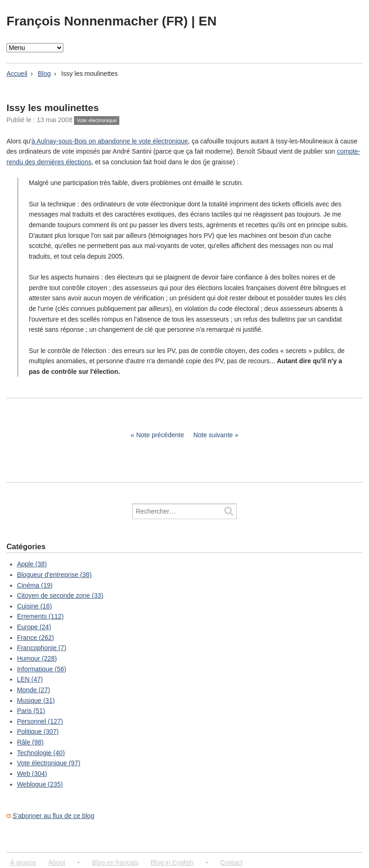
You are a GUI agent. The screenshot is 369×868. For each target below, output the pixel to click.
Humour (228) (37, 658)
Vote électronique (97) (49, 763)
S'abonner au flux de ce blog (53, 816)
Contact (231, 862)
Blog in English (172, 862)
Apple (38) (32, 564)
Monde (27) (34, 690)
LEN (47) (30, 679)
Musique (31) (36, 701)
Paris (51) (31, 711)
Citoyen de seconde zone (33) (60, 595)
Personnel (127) (40, 721)
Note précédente (160, 435)
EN (207, 21)
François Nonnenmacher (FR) (99, 21)
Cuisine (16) (34, 606)
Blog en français (115, 862)
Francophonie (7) (42, 648)
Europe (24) (34, 627)
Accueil (17, 74)
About (57, 862)
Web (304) (32, 774)
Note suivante (213, 435)
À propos (23, 862)
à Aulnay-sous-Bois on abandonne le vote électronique (110, 141)
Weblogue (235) (40, 784)
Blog (44, 74)
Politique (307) (38, 732)
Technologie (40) (41, 753)
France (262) (36, 638)
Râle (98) (31, 742)
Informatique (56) (42, 669)
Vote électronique (97, 120)
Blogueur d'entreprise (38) (54, 575)
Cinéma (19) (35, 585)
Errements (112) (40, 616)
